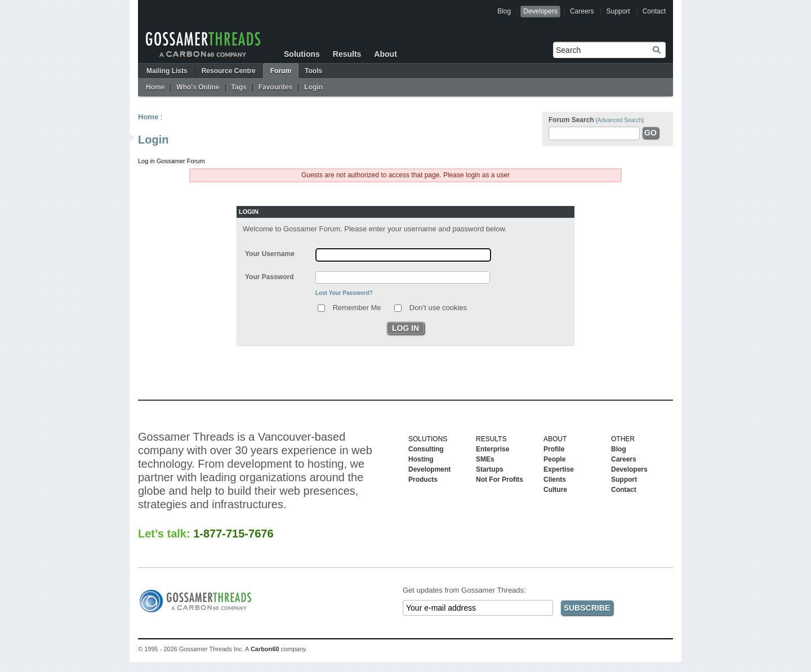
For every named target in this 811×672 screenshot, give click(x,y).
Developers (540, 11)
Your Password (269, 277)
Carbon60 (265, 649)
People (554, 459)
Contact (654, 11)
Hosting (421, 459)
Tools (313, 71)
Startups (490, 469)
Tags (239, 87)
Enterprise (493, 449)
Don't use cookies (438, 307)
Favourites (276, 87)
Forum (281, 71)
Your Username (270, 254)
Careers (582, 11)
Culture (555, 490)
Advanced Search (620, 120)
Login (313, 87)
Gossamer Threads (203, 44)
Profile (554, 449)
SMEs (485, 459)
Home (155, 87)
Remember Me (357, 307)
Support (618, 11)
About (385, 54)
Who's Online (198, 87)
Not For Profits (500, 480)
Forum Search (571, 120)
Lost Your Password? (344, 293)
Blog (504, 11)
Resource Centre (229, 71)
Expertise (559, 469)
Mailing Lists (167, 71)
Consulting (426, 449)
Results (347, 54)
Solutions (302, 54)
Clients (555, 480)
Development (429, 469)
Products (423, 480)
